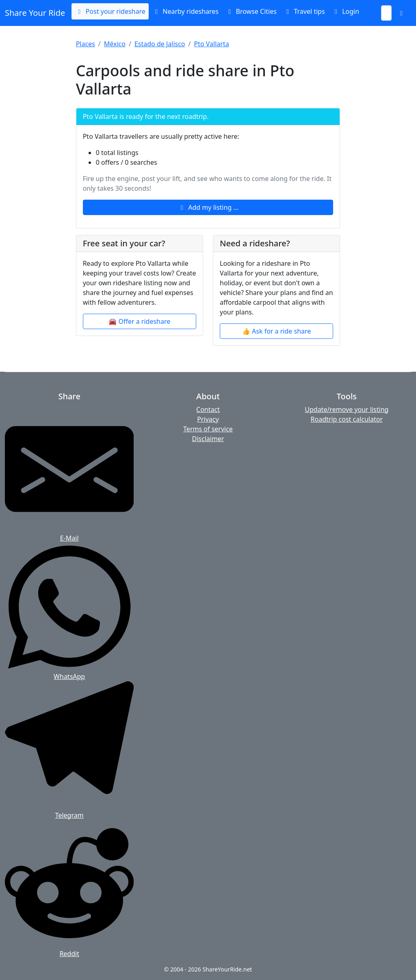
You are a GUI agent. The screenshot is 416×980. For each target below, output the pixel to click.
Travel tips (304, 11)
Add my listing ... (208, 207)
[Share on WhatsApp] (69, 612)
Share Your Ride (35, 13)
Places (86, 44)
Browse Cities (251, 11)
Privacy (208, 419)
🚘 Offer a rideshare (139, 321)
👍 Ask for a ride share (276, 331)
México (115, 44)
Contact (208, 409)
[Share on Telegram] (69, 751)
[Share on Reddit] (69, 889)
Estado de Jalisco (160, 44)
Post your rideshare (110, 11)
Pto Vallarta (212, 44)
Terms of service (208, 429)
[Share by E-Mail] (69, 474)
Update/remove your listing (347, 409)
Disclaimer (208, 439)
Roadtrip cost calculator (347, 419)
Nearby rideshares (185, 11)
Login (345, 11)
